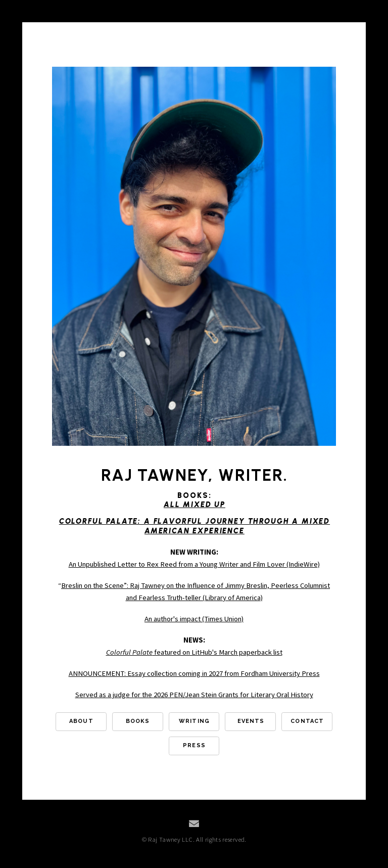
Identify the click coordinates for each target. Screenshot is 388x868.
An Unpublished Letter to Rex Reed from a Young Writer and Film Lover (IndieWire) (194, 564)
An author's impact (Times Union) (194, 619)
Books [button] (138, 721)
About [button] (81, 721)
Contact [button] (307, 721)
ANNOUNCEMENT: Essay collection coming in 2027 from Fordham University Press (194, 673)
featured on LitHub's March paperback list (194, 652)
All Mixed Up (195, 505)
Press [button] (194, 745)
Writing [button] (194, 721)
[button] (194, 824)
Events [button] (251, 721)
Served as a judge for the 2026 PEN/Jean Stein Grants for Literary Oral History (194, 695)
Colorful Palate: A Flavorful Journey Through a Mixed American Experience (195, 526)
